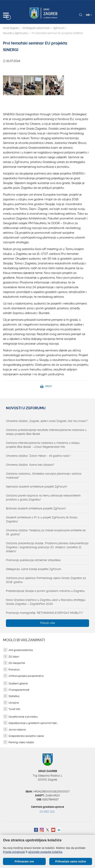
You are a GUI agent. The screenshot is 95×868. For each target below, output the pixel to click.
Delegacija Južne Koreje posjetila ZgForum (34, 569)
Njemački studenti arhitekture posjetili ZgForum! (37, 487)
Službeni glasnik (18, 683)
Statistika (14, 696)
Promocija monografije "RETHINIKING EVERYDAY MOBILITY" (45, 613)
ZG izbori (14, 657)
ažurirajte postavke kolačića (45, 852)
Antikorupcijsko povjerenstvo (26, 676)
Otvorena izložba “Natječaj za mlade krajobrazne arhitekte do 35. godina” (46, 532)
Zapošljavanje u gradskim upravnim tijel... (33, 723)
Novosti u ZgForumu (15, 33)
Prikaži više (48, 623)
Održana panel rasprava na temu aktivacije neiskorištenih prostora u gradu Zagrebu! (43, 498)
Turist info (14, 709)
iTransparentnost (19, 690)
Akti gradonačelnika (21, 650)
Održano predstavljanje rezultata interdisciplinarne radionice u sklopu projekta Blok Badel (46, 432)
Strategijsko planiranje (36, 28)
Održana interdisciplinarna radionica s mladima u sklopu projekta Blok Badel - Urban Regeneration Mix (43, 445)
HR (89, 15)
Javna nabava (17, 730)
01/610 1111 (47, 812)
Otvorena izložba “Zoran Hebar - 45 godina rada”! (38, 456)
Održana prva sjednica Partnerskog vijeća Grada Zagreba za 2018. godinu (46, 580)
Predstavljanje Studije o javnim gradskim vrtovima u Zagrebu (45, 591)
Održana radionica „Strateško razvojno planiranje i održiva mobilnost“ (44, 476)
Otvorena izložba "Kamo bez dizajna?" (30, 465)
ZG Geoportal (17, 663)
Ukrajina (14, 703)
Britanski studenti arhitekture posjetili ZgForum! (36, 508)
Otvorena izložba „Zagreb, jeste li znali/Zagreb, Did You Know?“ (47, 421)
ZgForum (59, 28)
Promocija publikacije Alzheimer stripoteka (33, 560)
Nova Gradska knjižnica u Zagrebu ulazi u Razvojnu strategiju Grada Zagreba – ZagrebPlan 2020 (46, 602)
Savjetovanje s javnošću (23, 717)
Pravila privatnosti (14, 852)
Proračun (14, 670)
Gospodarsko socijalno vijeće (26, 736)
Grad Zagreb (11, 28)
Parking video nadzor (21, 742)
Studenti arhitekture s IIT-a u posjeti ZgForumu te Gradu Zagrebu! (42, 519)
